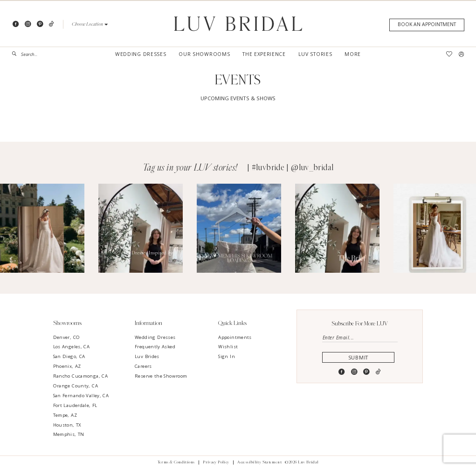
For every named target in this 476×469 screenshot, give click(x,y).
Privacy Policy (216, 462)
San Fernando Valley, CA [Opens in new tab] (81, 396)
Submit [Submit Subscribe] (360, 358)
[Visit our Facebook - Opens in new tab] (16, 24)
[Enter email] (360, 338)
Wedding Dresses (155, 337)
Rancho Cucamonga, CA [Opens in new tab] (80, 376)
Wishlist (228, 347)
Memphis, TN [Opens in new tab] (69, 434)
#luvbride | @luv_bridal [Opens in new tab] (293, 168)
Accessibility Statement (259, 462)
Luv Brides (147, 356)
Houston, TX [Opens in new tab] (67, 425)
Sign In (227, 356)
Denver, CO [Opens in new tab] (67, 337)
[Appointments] (427, 25)
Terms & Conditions (176, 462)
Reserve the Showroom (161, 376)
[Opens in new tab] (42, 228)
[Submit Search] (17, 54)
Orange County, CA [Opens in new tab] (76, 386)
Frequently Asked (155, 347)
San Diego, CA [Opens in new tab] (69, 356)
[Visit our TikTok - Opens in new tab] (52, 24)
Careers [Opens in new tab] (143, 366)
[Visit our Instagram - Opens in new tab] (28, 24)
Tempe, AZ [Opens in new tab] (65, 415)
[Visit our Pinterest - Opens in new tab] (40, 24)
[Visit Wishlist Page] (449, 54)
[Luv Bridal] (238, 24)
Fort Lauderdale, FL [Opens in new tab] (75, 405)
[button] (90, 24)
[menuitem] (38, 54)
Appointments (235, 337)
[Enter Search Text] (38, 54)
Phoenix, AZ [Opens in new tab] (67, 366)
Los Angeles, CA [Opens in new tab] (72, 347)
